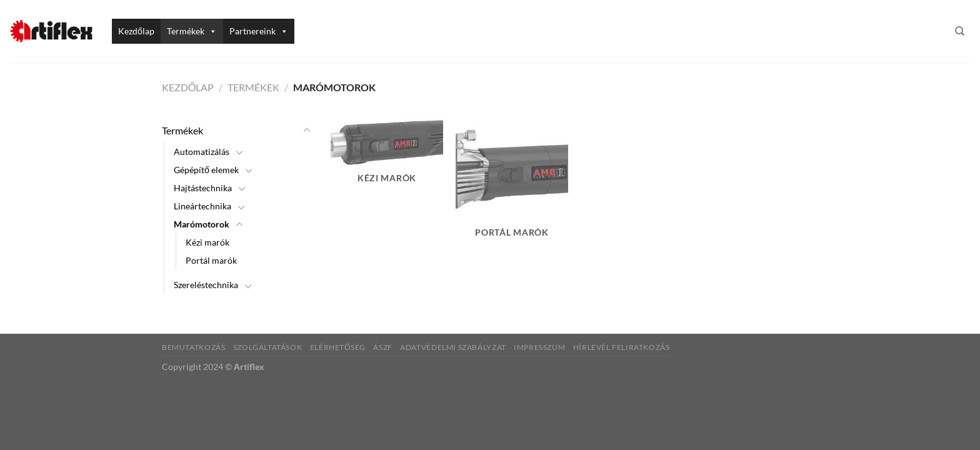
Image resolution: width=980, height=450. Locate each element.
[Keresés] (960, 31)
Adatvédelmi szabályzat (453, 347)
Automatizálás (202, 152)
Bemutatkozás (193, 347)
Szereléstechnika (206, 285)
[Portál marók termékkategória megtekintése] (512, 185)
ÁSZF (382, 347)
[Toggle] (307, 131)
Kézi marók (207, 242)
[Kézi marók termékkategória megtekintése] (387, 158)
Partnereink (259, 31)
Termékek (192, 31)
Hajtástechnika (203, 188)
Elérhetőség (338, 347)
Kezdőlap (136, 31)
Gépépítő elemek (206, 170)
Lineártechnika (202, 206)
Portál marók (211, 260)
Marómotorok (202, 224)
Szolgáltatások (268, 347)
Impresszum (539, 347)
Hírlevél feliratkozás (622, 347)
